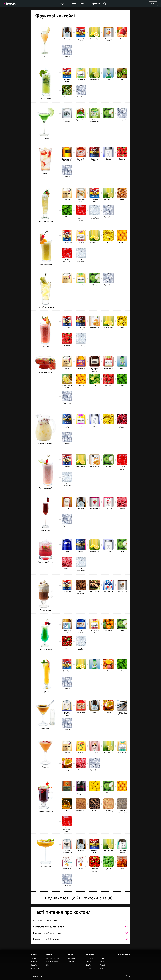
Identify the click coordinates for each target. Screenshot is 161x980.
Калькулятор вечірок (53, 958)
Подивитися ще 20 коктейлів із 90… (81, 898)
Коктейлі (83, 4)
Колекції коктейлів (53, 962)
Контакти (71, 962)
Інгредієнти (96, 4)
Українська (103, 962)
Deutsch (89, 962)
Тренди (62, 4)
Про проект (72, 958)
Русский (102, 965)
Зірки (48, 965)
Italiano (102, 968)
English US (89, 968)
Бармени (72, 4)
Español (89, 965)
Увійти (153, 4)
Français (103, 958)
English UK (90, 958)
